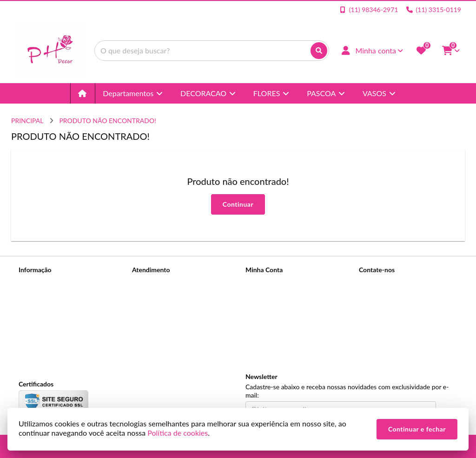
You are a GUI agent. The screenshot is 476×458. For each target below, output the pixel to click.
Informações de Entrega (52, 294)
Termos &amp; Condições (55, 318)
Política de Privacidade (51, 306)
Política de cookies (45, 330)
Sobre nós (33, 282)
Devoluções (149, 306)
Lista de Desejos (269, 318)
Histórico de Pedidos (275, 294)
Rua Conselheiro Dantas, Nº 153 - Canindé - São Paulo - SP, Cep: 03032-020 (407, 339)
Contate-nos (150, 282)
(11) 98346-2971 (397, 283)
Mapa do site (150, 294)
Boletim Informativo (274, 306)
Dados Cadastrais (270, 282)
